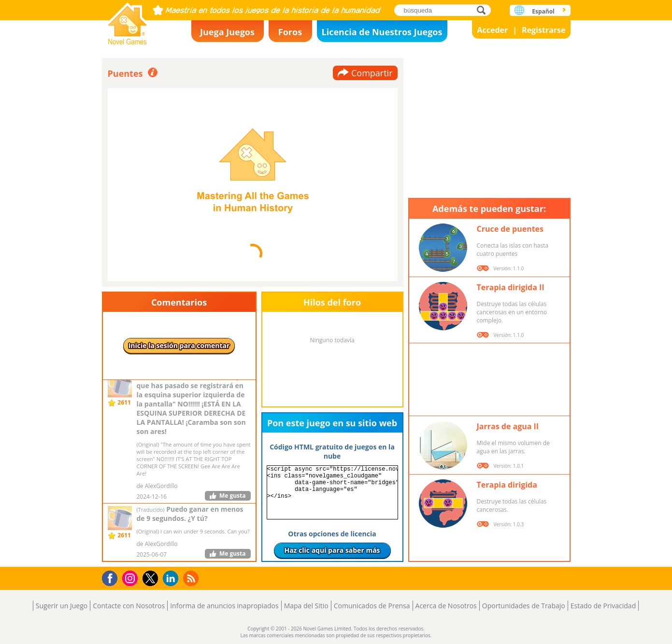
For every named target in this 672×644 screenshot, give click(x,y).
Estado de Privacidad (603, 606)
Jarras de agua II (508, 426)
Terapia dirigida (507, 485)
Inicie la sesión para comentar (179, 345)
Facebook (112, 577)
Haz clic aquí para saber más (332, 550)
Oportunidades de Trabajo (524, 606)
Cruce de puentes (510, 229)
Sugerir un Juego (62, 606)
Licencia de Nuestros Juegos (382, 32)
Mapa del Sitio (306, 606)
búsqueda (484, 10)
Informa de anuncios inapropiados (224, 606)
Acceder (492, 30)
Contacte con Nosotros (129, 606)
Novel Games (128, 21)
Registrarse (543, 30)
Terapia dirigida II (511, 287)
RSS (192, 578)
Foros (290, 32)
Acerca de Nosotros (446, 606)
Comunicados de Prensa (372, 606)
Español (543, 11)
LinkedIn (172, 579)
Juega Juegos (227, 32)
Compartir (372, 73)
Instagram (131, 578)
